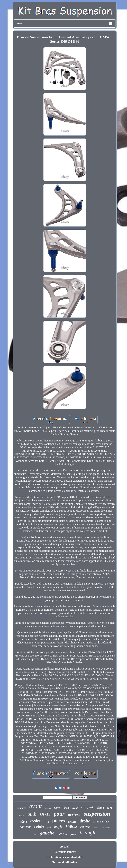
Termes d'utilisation (65, 862)
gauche (47, 833)
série (24, 822)
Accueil (65, 847)
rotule (39, 826)
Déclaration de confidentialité (65, 857)
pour (59, 814)
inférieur (62, 834)
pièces (59, 821)
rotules (72, 822)
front (75, 808)
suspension (97, 814)
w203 (22, 816)
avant (35, 806)
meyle (58, 827)
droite (85, 821)
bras (45, 814)
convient (25, 827)
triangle (88, 833)
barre (57, 808)
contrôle (85, 827)
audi (32, 814)
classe (100, 808)
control (48, 808)
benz (35, 834)
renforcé (22, 808)
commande (105, 828)
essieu (36, 821)
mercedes (101, 821)
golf (49, 827)
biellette (71, 827)
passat (73, 834)
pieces (96, 828)
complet (87, 807)
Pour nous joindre (65, 852)
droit (66, 808)
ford (110, 808)
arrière (74, 814)
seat (47, 822)
